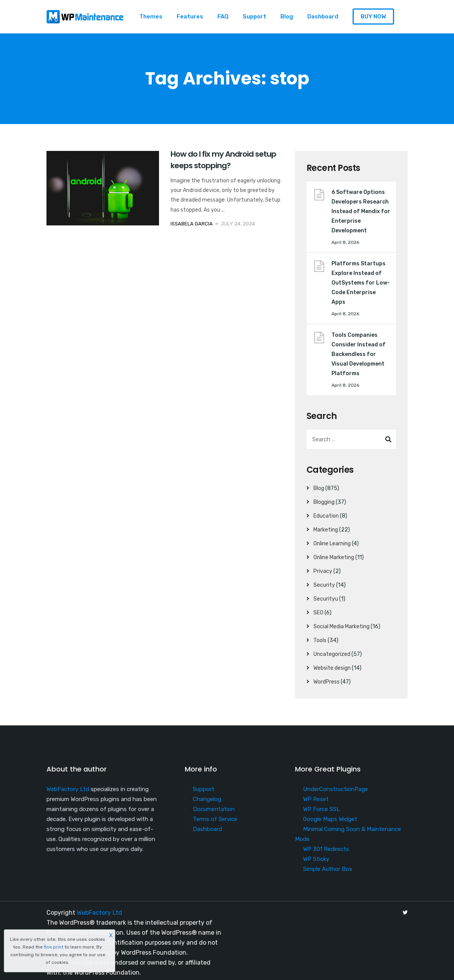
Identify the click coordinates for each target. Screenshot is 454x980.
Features (190, 17)
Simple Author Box (328, 869)
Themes (151, 17)
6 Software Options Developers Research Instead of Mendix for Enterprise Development (361, 211)
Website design (332, 668)
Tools (320, 640)
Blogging (324, 502)
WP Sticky (316, 859)
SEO (318, 613)
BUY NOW (373, 17)
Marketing (326, 530)
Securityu (326, 599)
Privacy (323, 571)
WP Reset (316, 799)
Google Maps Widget (330, 819)
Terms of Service (215, 819)
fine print (54, 947)
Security (324, 585)
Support (254, 17)
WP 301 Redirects (326, 849)
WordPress (326, 682)
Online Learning (332, 544)
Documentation (214, 809)
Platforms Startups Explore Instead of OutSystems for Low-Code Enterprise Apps (361, 283)
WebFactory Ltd (68, 789)
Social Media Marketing (341, 627)
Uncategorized (332, 654)
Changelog (207, 799)
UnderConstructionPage (336, 789)
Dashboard (323, 17)
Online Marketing (334, 557)
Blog (287, 17)
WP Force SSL (321, 809)
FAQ (223, 17)
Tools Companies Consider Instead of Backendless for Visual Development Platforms (359, 354)
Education (326, 516)
